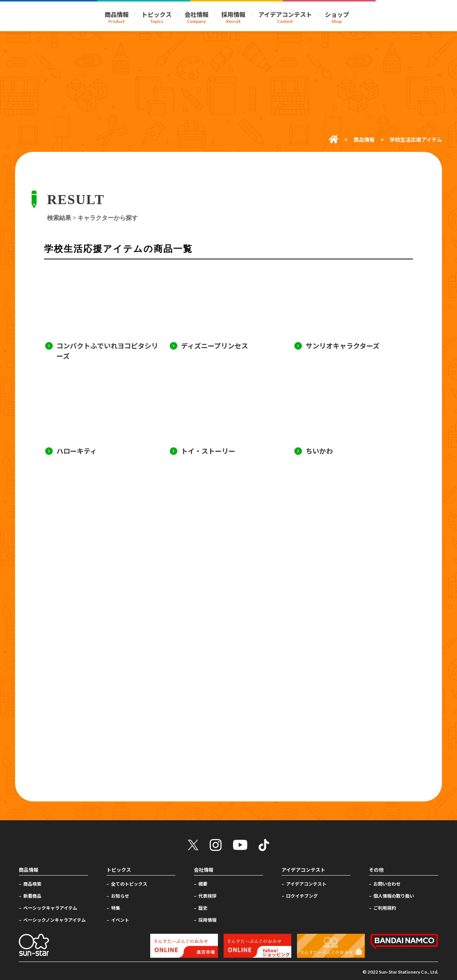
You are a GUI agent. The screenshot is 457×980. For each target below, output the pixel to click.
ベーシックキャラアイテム (50, 908)
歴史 (203, 908)
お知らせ (120, 896)
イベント (120, 920)
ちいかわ (319, 451)
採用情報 (207, 920)
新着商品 (32, 896)
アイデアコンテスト (306, 884)
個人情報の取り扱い (394, 896)
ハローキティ (77, 451)
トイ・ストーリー (208, 451)
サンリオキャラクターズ (343, 345)
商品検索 (32, 884)
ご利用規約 (385, 908)
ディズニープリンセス (215, 345)
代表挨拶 (207, 896)
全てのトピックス (129, 884)
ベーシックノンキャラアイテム (55, 920)
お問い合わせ (387, 884)
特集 (116, 908)
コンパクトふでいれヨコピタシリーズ (107, 351)
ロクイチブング (302, 896)
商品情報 (364, 139)
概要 (203, 884)
